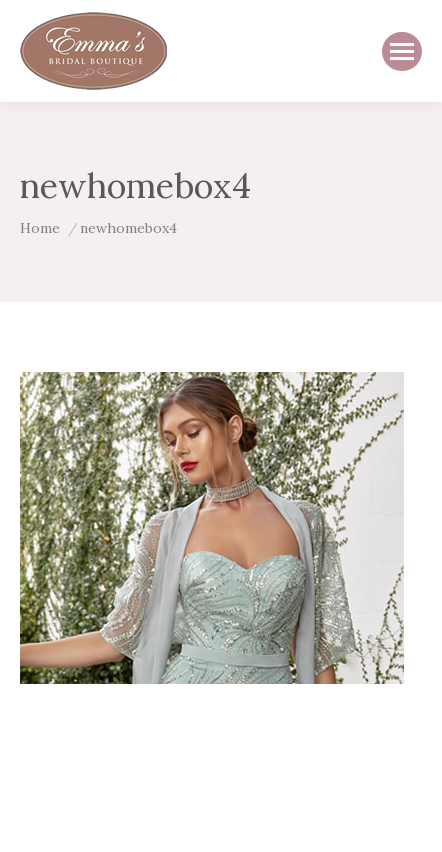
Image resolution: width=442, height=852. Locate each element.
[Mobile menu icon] (402, 51)
